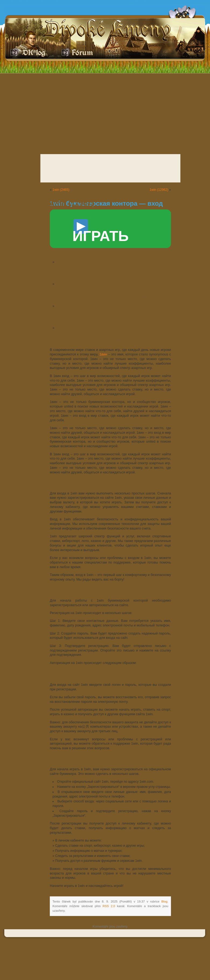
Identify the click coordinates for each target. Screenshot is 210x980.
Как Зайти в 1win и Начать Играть (98, 340)
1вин (103, 354)
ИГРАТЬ (101, 232)
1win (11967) (72, 203)
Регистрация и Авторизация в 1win (100, 296)
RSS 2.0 (109, 906)
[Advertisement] (105, 112)
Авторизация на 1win (81, 318)
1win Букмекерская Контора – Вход (100, 274)
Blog (164, 901)
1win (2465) (61, 190)
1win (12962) (159, 190)
